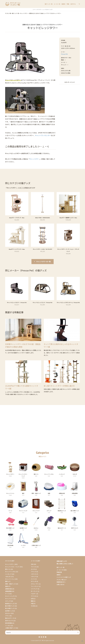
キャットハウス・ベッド (12, 567)
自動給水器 (8, 589)
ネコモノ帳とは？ (62, 580)
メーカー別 (57, 4)
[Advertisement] (70, 110)
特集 (68, 4)
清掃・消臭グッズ (10, 584)
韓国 (32, 601)
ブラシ (7, 616)
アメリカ (33, 567)
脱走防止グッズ (10, 603)
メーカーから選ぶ (62, 570)
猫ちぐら (8, 569)
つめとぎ (8, 577)
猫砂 (6, 581)
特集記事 (59, 572)
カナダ (33, 569)
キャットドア (9, 599)
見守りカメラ (9, 621)
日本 (32, 564)
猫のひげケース (10, 618)
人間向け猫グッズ (10, 628)
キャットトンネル (10, 572)
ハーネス (8, 626)
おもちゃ (8, 613)
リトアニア (34, 589)
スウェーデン (35, 584)
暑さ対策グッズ (10, 606)
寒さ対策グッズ (10, 608)
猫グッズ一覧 (49, 4)
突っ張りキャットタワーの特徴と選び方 (59, 386)
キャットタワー (34, 159)
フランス (33, 572)
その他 (33, 606)
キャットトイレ (10, 579)
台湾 (32, 599)
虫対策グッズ (9, 611)
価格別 (63, 4)
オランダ (33, 581)
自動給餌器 (8, 591)
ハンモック (8, 574)
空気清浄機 (8, 623)
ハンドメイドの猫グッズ (64, 577)
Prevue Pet (64, 54)
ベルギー (33, 594)
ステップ (8, 601)
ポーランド (34, 591)
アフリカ (33, 596)
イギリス (33, 574)
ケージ (7, 594)
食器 (6, 586)
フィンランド (35, 586)
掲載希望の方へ (61, 582)
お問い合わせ (60, 584)
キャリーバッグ (10, 596)
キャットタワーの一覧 (44, 262)
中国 (32, 603)
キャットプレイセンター (43, 135)
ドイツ (33, 579)
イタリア (33, 577)
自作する (73, 4)
